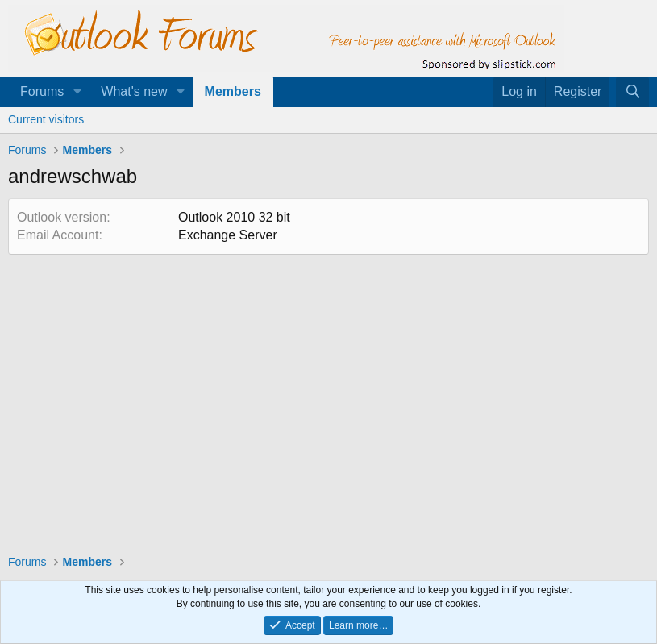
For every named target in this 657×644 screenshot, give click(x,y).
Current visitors (46, 119)
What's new (134, 91)
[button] (77, 92)
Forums (42, 91)
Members (233, 91)
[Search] (632, 92)
